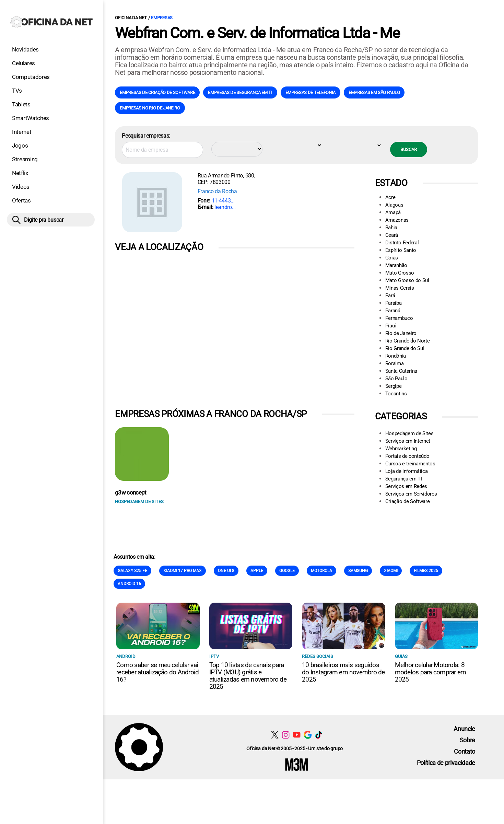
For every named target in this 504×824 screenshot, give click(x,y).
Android (126, 656)
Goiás (392, 258)
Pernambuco (399, 318)
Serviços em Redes (406, 486)
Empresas (162, 18)
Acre (390, 197)
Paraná (393, 311)
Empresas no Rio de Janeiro (150, 108)
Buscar (409, 149)
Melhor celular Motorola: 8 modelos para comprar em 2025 (431, 672)
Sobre (467, 740)
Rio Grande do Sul (405, 348)
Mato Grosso (400, 273)
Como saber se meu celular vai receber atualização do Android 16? (157, 672)
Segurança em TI (404, 479)
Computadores (31, 77)
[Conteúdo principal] (252, 390)
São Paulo (396, 379)
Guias (401, 656)
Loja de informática (407, 471)
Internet (22, 132)
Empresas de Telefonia (310, 92)
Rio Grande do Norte (408, 341)
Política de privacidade (446, 763)
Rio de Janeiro (401, 333)
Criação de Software (408, 501)
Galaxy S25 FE (132, 571)
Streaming (25, 159)
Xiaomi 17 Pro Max (183, 571)
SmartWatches (31, 118)
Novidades (25, 49)
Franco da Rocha (217, 191)
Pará (390, 295)
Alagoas (394, 205)
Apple (257, 571)
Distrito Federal (402, 243)
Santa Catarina (401, 371)
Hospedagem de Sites (409, 433)
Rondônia (396, 356)
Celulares (24, 63)
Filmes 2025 (426, 571)
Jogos (20, 146)
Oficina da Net (131, 18)
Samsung (358, 571)
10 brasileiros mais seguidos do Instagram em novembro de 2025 (343, 672)
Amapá (393, 212)
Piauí (391, 326)
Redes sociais (318, 656)
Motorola (321, 571)
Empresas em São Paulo (374, 92)
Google (287, 571)
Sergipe (394, 386)
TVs (17, 91)
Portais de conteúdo (407, 456)
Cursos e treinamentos (410, 464)
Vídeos (21, 187)
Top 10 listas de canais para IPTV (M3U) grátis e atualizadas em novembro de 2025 (248, 676)
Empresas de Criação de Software (157, 92)
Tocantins (396, 394)
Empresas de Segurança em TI (240, 92)
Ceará (392, 235)
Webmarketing (401, 449)
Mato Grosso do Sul (407, 280)
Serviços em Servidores (411, 494)
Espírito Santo (401, 250)
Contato (465, 751)
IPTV (214, 656)
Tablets (21, 104)
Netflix (20, 173)
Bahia (391, 228)
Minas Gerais (400, 288)
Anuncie (464, 729)
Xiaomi (391, 571)
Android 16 (129, 584)
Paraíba (394, 303)
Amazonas (397, 220)
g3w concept (131, 492)
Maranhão (396, 265)
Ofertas (21, 200)
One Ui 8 (226, 571)
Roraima (395, 363)
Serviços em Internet (408, 441)
